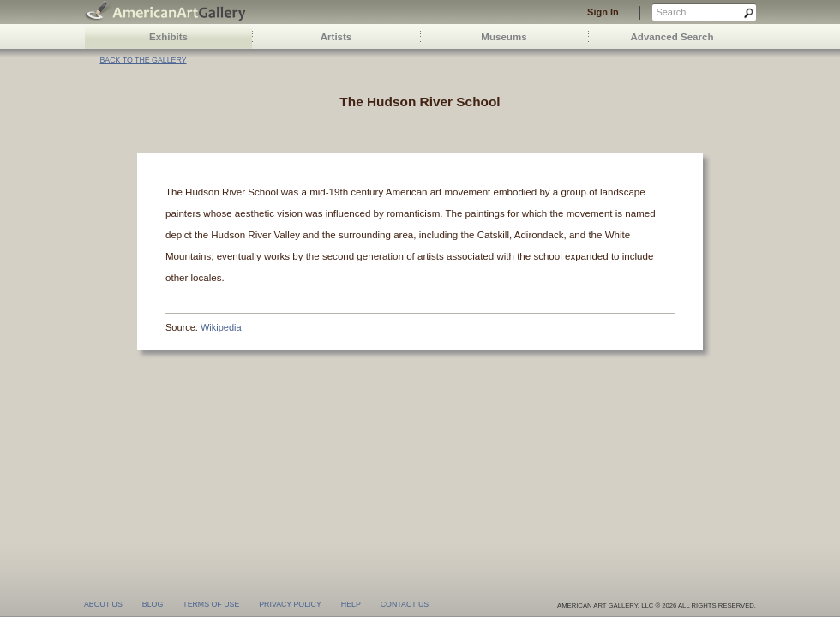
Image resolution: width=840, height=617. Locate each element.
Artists (336, 37)
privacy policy (290, 604)
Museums (504, 37)
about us (103, 604)
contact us (405, 604)
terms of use (211, 604)
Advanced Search (672, 37)
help (351, 604)
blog (153, 604)
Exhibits (168, 37)
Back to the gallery (143, 60)
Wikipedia (221, 327)
